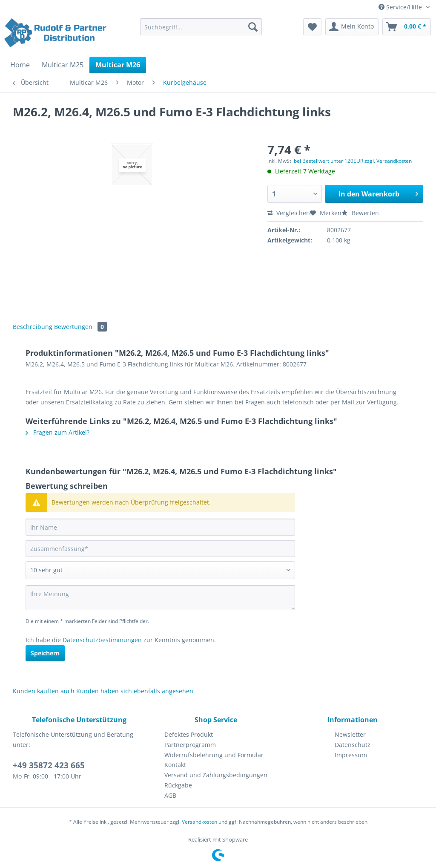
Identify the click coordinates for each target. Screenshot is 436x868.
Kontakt (175, 765)
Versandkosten (199, 822)
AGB (170, 795)
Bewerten (360, 213)
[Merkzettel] (312, 27)
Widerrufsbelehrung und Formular (214, 755)
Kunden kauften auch (44, 691)
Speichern (45, 653)
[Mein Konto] (352, 27)
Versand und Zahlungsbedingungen (216, 775)
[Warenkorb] (407, 27)
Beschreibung (33, 327)
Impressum (351, 755)
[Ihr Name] (160, 527)
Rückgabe (178, 785)
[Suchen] (253, 27)
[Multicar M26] (118, 65)
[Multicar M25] (63, 65)
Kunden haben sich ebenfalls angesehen (135, 691)
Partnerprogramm (190, 745)
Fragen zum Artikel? (57, 432)
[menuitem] (201, 31)
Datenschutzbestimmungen (102, 640)
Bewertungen (80, 327)
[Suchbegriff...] (201, 27)
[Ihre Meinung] (160, 598)
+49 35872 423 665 (49, 765)
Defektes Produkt (189, 734)
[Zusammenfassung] (160, 548)
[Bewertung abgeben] (160, 570)
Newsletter (350, 734)
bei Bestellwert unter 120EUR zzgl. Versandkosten (353, 161)
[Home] (20, 65)
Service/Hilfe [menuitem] (401, 7)
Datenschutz (353, 745)
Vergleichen (289, 213)
